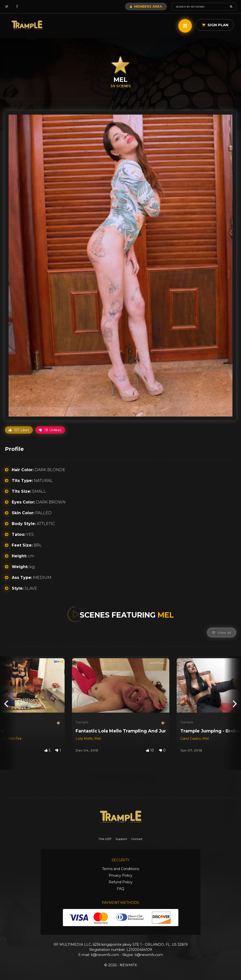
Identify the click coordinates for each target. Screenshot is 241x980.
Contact (137, 839)
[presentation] (6, 703)
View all (222, 633)
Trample (82, 722)
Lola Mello (84, 739)
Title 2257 (105, 839)
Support (121, 839)
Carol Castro (191, 739)
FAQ (120, 889)
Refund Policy (121, 882)
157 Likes (19, 430)
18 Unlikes (50, 430)
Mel (98, 739)
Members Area (146, 6)
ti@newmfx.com (105, 955)
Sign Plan (215, 25)
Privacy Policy (120, 875)
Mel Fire (15, 739)
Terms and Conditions (120, 869)
